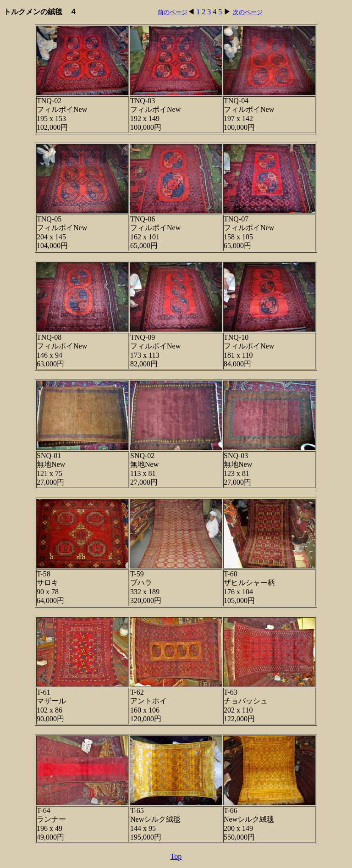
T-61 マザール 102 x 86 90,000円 (51, 705)
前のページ (173, 12)
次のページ (248, 12)
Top (176, 856)
